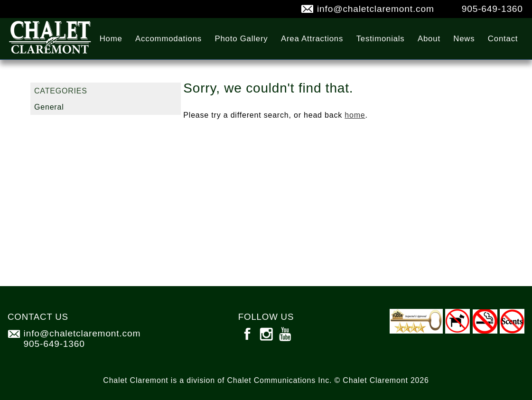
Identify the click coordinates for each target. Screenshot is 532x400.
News (464, 39)
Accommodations (168, 39)
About (429, 39)
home (355, 115)
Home (111, 39)
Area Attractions (312, 39)
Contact (503, 39)
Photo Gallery (241, 39)
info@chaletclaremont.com (376, 9)
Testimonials (381, 39)
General (49, 107)
